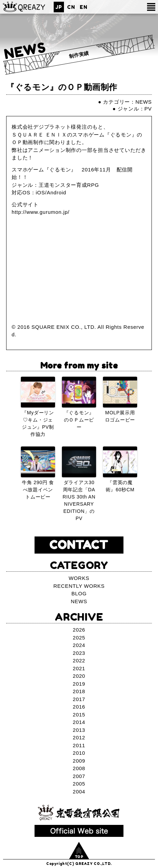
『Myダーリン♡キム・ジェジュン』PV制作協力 (38, 423)
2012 (79, 737)
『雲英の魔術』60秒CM (120, 486)
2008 (79, 768)
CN (71, 7)
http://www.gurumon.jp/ (41, 212)
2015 (79, 715)
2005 (79, 784)
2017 (79, 699)
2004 (79, 792)
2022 (79, 660)
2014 (79, 722)
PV (148, 109)
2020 (79, 676)
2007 (79, 776)
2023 (79, 653)
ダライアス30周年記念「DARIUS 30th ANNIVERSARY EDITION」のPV (79, 500)
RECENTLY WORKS (79, 586)
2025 (79, 638)
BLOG (79, 593)
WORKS (79, 578)
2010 (79, 753)
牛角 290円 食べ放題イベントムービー (38, 490)
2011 (79, 745)
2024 (79, 645)
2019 (79, 684)
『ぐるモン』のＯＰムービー (79, 420)
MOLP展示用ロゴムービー (120, 416)
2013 (79, 730)
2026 (79, 630)
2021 (79, 668)
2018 (79, 691)
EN (83, 7)
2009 (79, 761)
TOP (79, 857)
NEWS (25, 51)
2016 (79, 707)
